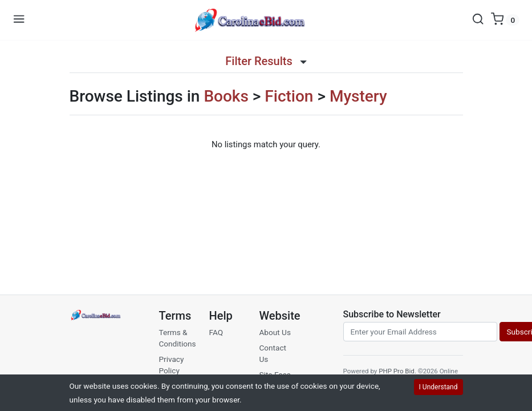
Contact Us (273, 353)
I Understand (438, 387)
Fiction (289, 96)
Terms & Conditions (178, 338)
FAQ (216, 332)
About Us (275, 332)
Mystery (358, 96)
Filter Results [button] (266, 61)
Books (226, 96)
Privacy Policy (172, 365)
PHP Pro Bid (397, 371)
